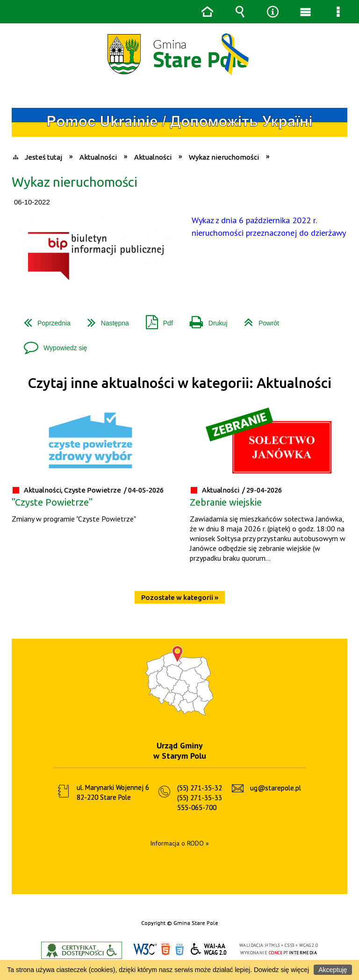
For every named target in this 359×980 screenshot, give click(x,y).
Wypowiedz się (52, 344)
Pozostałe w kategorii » (180, 597)
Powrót (258, 320)
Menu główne (305, 12)
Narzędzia (273, 12)
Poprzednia (43, 320)
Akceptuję (333, 970)
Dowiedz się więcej (281, 970)
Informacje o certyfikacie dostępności (82, 950)
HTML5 (165, 949)
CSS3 (179, 949)
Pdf (156, 320)
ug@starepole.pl (276, 788)
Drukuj (205, 320)
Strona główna (207, 12)
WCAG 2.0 (209, 949)
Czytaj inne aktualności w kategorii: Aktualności (179, 383)
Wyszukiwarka (240, 12)
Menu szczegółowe (338, 12)
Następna (104, 320)
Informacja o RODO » (179, 843)
